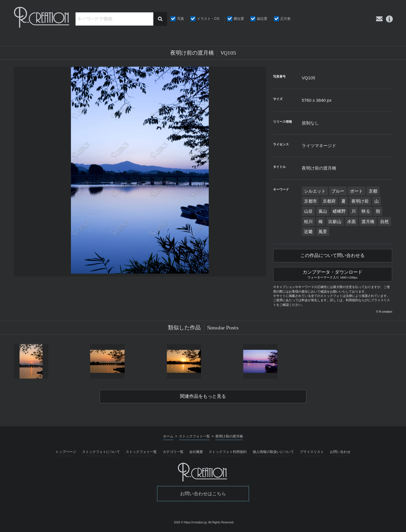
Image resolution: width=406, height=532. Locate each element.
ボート (356, 191)
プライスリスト (312, 452)
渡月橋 (368, 221)
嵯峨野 (339, 211)
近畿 (308, 232)
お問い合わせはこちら (203, 494)
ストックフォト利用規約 (228, 452)
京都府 (329, 201)
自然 (384, 221)
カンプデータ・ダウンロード (333, 274)
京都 (373, 191)
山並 (308, 211)
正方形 (285, 19)
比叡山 (335, 221)
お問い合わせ (340, 452)
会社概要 (196, 452)
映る (366, 211)
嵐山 (323, 211)
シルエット (315, 191)
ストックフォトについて (101, 452)
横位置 (239, 19)
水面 (351, 221)
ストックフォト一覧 (141, 452)
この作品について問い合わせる (332, 256)
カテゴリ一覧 (173, 452)
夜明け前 (360, 201)
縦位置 (262, 19)
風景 (323, 232)
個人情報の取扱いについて (273, 452)
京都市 (311, 201)
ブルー (338, 191)
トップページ (66, 452)
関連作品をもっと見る (203, 396)
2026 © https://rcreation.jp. (191, 522)
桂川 (308, 221)
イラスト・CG (208, 19)
